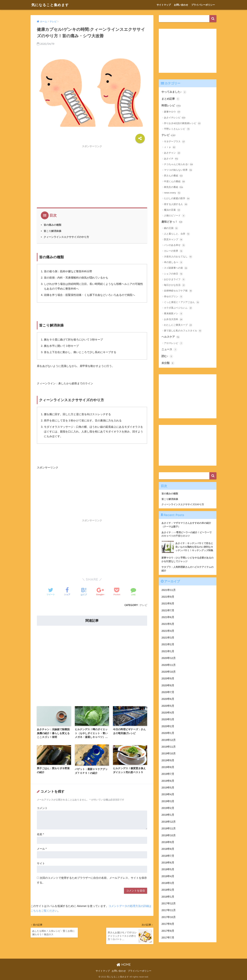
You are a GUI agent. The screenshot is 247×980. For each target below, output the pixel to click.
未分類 (168, 363)
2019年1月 (168, 815)
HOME (124, 965)
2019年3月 (168, 801)
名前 (40, 834)
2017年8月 (168, 931)
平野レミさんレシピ (177, 129)
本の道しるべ (174, 262)
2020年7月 (168, 692)
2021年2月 (168, 644)
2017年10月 (169, 917)
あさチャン (172, 153)
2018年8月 (168, 849)
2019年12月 (169, 740)
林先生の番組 (174, 187)
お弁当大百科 (174, 319)
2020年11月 (169, 665)
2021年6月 (168, 617)
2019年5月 (168, 788)
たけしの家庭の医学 (177, 199)
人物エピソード (175, 216)
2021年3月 (168, 638)
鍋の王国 (171, 228)
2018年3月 (168, 883)
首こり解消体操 (52, 231)
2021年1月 (168, 651)
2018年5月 (168, 869)
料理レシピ (171, 106)
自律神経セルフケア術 (178, 291)
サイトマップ (164, 5)
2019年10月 (169, 754)
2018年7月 (168, 856)
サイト (41, 863)
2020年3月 (168, 719)
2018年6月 (168, 863)
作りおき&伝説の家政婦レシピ (183, 123)
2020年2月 (168, 726)
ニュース (169, 350)
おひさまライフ (175, 280)
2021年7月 (168, 610)
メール (42, 849)
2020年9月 (168, 679)
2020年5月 (168, 706)
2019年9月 (168, 760)
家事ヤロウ (172, 112)
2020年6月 (168, 699)
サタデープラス (175, 142)
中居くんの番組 (175, 182)
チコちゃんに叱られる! (179, 164)
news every (172, 193)
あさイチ (171, 159)
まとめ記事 (171, 99)
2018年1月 (168, 897)
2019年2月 (168, 808)
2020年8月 (168, 685)
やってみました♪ (174, 92)
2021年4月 (168, 631)
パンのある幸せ (175, 245)
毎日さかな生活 (175, 285)
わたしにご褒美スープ (178, 325)
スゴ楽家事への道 (176, 268)
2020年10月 (169, 672)
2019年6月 (168, 781)
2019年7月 (168, 774)
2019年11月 (169, 747)
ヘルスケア (171, 337)
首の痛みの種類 (52, 225)
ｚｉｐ (170, 147)
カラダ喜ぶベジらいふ (178, 308)
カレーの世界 (174, 251)
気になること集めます (51, 5)
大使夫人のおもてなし (178, 257)
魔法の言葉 (172, 210)
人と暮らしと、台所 (177, 234)
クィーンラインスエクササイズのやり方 (66, 237)
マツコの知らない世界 (178, 170)
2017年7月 (168, 938)
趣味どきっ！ (172, 222)
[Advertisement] (92, 172)
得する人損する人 (176, 204)
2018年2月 (168, 890)
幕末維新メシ (174, 314)
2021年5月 (168, 624)
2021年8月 (168, 604)
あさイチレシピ (175, 118)
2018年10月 (169, 835)
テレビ (143, 605)
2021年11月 (169, 590)
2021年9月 (168, 597)
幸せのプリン (174, 297)
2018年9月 (168, 842)
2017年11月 (169, 910)
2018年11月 (169, 829)
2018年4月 (168, 876)
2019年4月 (168, 794)
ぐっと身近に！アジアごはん (182, 302)
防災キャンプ (174, 240)
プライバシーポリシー (203, 5)
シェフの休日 (174, 274)
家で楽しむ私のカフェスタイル (183, 331)
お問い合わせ (181, 5)
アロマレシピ (174, 343)
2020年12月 (169, 658)
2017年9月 (168, 924)
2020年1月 (168, 733)
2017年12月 (169, 904)
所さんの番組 (174, 176)
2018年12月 (169, 822)
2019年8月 (168, 767)
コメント (42, 808)
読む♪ (167, 356)
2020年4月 (168, 713)
